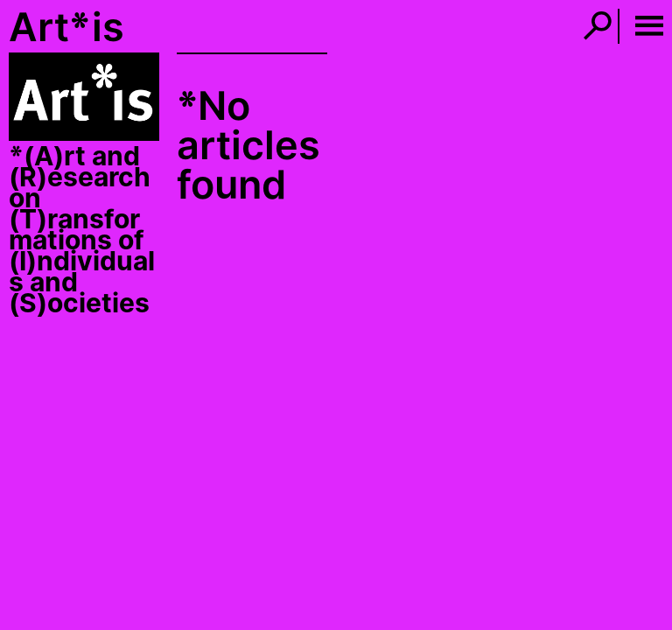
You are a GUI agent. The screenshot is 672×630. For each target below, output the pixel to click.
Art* (49, 27)
